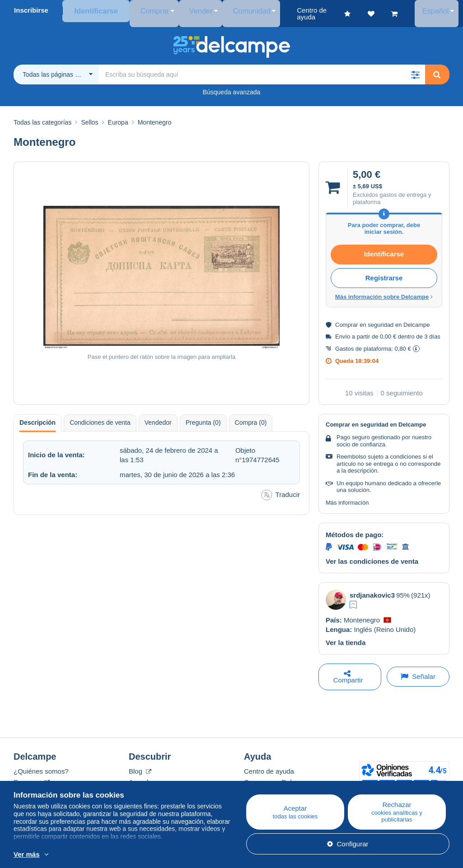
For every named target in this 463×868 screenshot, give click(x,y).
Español (440, 10)
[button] (415, 68)
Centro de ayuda (269, 764)
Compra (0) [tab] (251, 416)
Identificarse (94, 10)
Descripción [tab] (37, 416)
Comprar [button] (148, 10)
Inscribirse (31, 10)
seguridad (381, 318)
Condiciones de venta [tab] (100, 416)
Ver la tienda (346, 636)
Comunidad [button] (232, 10)
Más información (347, 496)
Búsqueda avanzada (232, 85)
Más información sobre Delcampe (384, 290)
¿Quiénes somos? (41, 764)
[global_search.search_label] (262, 68)
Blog (140, 764)
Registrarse (384, 271)
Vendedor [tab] (158, 416)
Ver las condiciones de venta (372, 555)
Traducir (281, 488)
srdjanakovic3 (372, 588)
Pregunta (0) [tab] (203, 416)
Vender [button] (188, 10)
